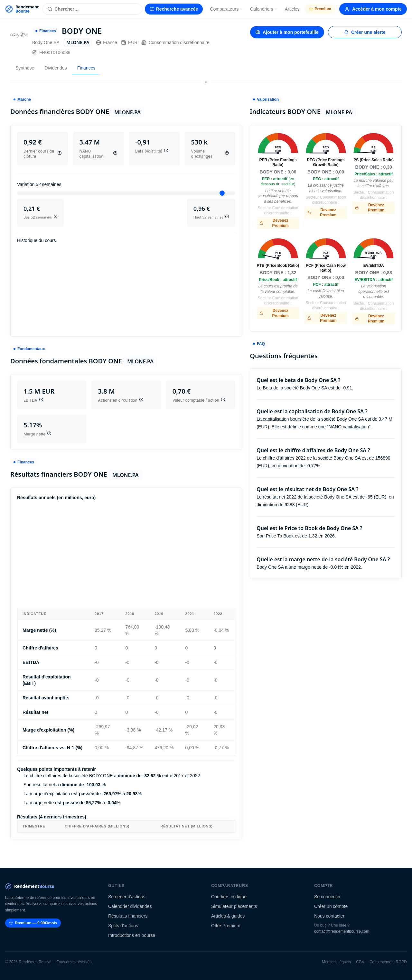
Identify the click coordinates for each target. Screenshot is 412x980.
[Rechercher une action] (92, 9)
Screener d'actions (127, 897)
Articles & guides (228, 916)
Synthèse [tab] (25, 68)
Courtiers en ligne (229, 897)
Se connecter (328, 897)
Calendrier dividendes (130, 906)
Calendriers (264, 9)
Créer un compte (331, 906)
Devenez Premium (274, 223)
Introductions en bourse (132, 935)
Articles (292, 9)
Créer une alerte (365, 32)
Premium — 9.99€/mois (33, 923)
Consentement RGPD (388, 962)
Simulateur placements (234, 906)
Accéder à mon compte (373, 9)
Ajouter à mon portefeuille (287, 32)
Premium (320, 9)
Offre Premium (226, 926)
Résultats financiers (128, 916)
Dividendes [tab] (56, 68)
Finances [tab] (86, 68)
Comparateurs (226, 9)
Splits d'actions (123, 926)
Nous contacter (329, 916)
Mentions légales (336, 962)
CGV (360, 962)
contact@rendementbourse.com (342, 931)
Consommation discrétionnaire (175, 42)
